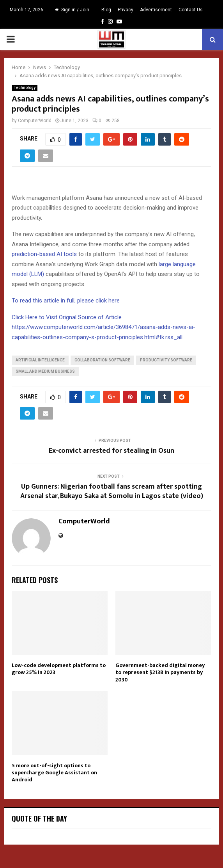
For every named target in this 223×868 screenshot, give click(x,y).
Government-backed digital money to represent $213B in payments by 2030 (160, 672)
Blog (106, 10)
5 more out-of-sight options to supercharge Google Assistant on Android (54, 773)
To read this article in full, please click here (66, 301)
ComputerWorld (35, 121)
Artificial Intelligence (40, 360)
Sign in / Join (72, 10)
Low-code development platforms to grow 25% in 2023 (59, 669)
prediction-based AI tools (44, 254)
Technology (25, 88)
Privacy (126, 10)
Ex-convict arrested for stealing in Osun (111, 451)
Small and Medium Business (45, 371)
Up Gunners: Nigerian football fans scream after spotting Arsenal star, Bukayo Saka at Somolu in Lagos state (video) (112, 491)
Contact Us (191, 10)
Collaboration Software (102, 360)
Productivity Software (166, 360)
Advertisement (156, 10)
